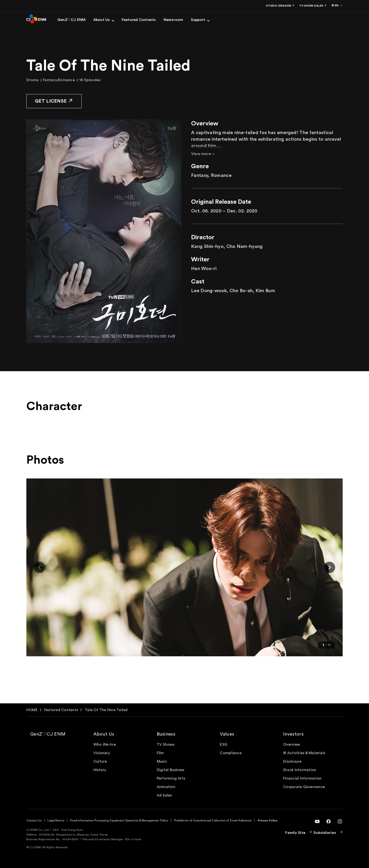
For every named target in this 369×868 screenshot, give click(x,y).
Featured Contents (61, 710)
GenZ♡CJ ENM (48, 734)
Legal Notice (56, 820)
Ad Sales (164, 795)
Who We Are (105, 745)
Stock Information (300, 770)
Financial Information (302, 778)
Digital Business (171, 770)
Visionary (102, 753)
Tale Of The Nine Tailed (106, 710)
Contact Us (34, 820)
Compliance (231, 753)
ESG (223, 745)
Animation (166, 787)
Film (160, 753)
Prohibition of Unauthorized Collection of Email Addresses (213, 820)
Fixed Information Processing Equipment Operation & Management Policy (119, 820)
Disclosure (292, 761)
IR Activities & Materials (304, 753)
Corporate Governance (304, 787)
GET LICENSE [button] (54, 101)
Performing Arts (171, 778)
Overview (292, 745)
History (100, 770)
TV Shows (166, 745)
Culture (100, 761)
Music (162, 761)
